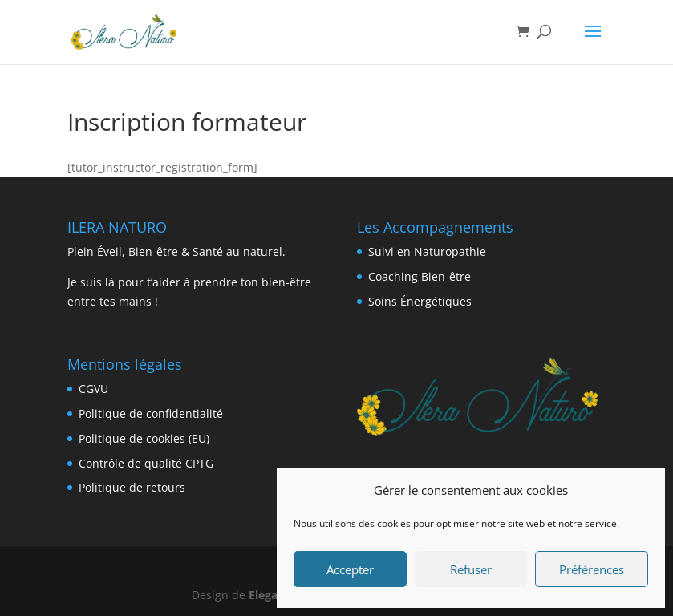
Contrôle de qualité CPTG (146, 463)
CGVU (93, 389)
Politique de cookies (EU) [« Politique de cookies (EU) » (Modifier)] (144, 438)
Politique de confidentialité (151, 413)
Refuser (471, 569)
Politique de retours (132, 487)
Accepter (350, 569)
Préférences (592, 569)
